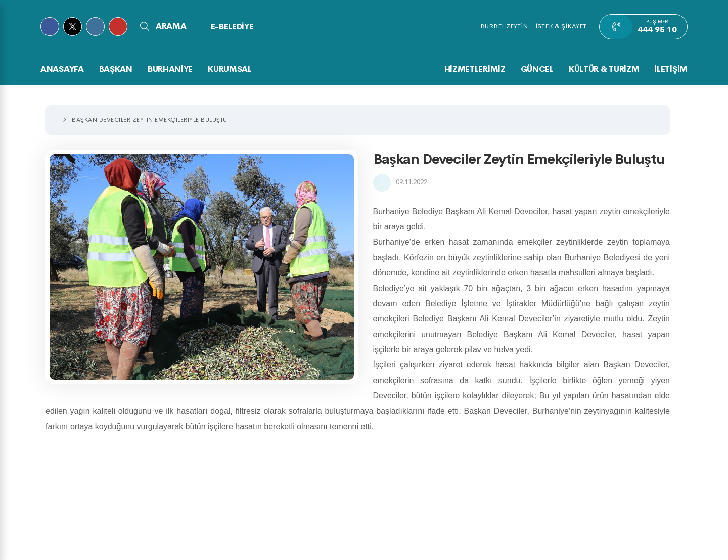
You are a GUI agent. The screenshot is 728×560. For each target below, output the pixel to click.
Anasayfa (62, 69)
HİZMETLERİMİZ (475, 69)
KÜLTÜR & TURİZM (604, 69)
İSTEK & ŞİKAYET (561, 26)
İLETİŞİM (671, 69)
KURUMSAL (230, 69)
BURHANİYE (170, 69)
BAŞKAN (116, 69)
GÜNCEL (537, 69)
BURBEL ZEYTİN (504, 26)
